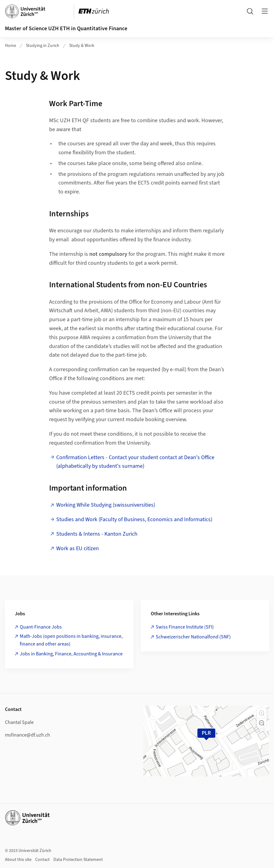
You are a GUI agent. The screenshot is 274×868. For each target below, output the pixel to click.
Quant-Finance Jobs (41, 627)
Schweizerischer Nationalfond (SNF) (193, 637)
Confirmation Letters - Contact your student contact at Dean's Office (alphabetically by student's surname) (135, 462)
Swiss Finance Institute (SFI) (185, 627)
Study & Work (82, 46)
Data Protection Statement (78, 860)
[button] (262, 713)
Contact (42, 860)
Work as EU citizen (78, 548)
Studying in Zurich (43, 46)
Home (11, 46)
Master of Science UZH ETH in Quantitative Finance (66, 29)
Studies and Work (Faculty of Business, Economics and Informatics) (134, 519)
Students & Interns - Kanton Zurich (97, 534)
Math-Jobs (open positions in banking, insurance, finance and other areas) (71, 640)
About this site (18, 860)
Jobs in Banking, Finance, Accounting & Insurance (71, 654)
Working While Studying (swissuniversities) (106, 505)
